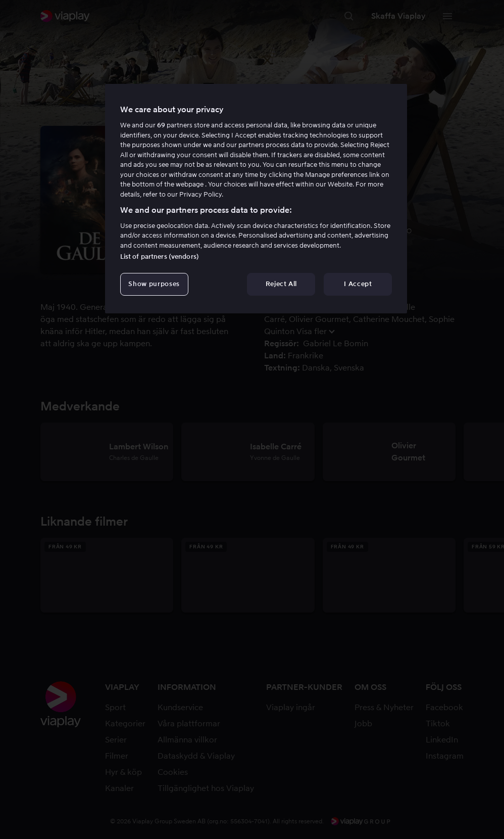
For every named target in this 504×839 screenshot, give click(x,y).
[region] (256, 199)
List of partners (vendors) (160, 257)
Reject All (282, 284)
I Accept (358, 284)
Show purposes (154, 284)
